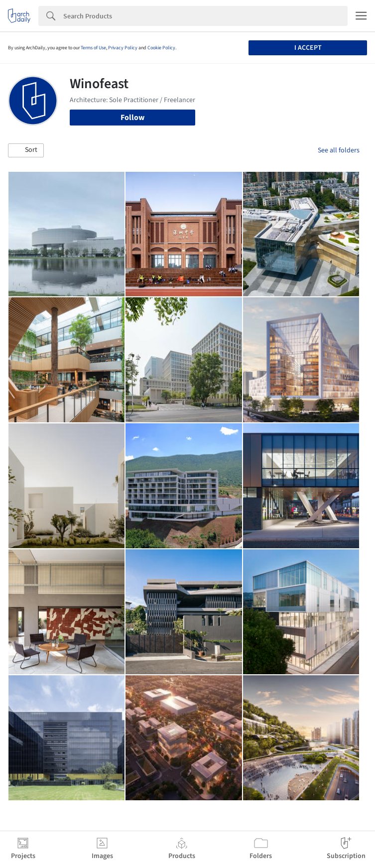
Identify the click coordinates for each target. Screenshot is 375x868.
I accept (308, 48)
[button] (26, 150)
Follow (132, 118)
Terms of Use (93, 48)
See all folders (339, 150)
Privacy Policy (123, 48)
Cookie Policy (161, 48)
